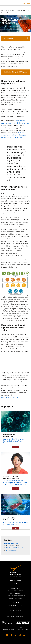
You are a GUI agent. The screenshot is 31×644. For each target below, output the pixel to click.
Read (15, 447)
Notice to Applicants (15, 598)
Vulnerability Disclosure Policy (15, 596)
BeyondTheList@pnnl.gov (10, 398)
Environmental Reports (15, 591)
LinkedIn (24, 635)
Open (29, 30)
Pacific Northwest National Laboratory (4, 2)
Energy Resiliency (15, 608)
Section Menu (8, 38)
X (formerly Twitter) (16, 635)
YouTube (7, 635)
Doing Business (15, 588)
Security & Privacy (15, 593)
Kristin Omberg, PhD (12, 544)
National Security (15, 8)
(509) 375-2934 (11, 550)
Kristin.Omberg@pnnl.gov (15, 548)
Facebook (11, 635)
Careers (16, 586)
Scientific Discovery (16, 605)
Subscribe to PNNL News (17, 616)
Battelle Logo (23, 623)
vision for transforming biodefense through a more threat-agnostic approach (14, 135)
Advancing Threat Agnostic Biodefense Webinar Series (16, 72)
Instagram (20, 635)
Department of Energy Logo (8, 623)
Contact (16, 583)
